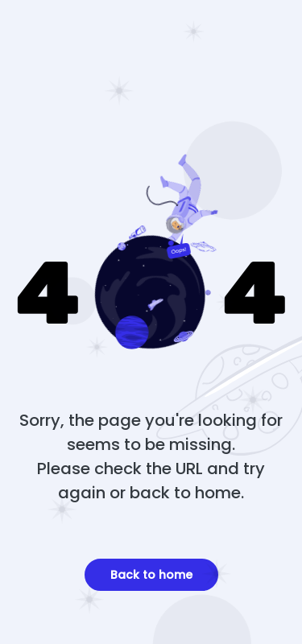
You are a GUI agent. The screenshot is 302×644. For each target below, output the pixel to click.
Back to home (151, 575)
